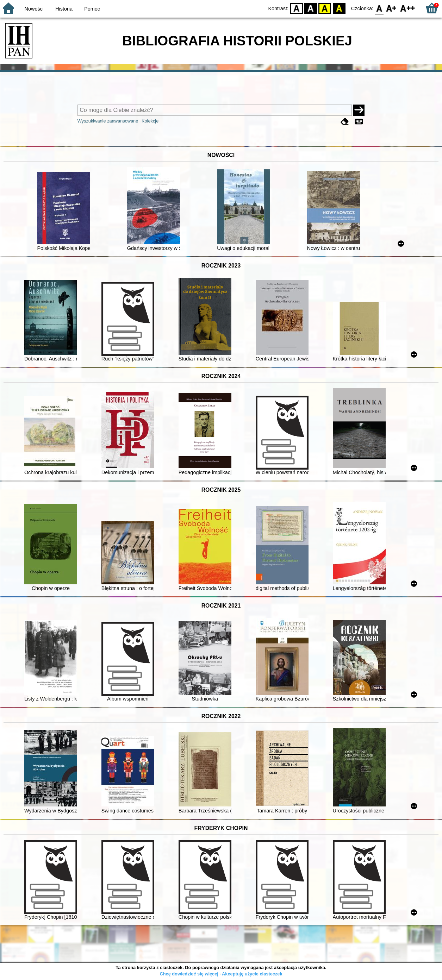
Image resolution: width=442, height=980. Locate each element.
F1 (391, 8)
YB (325, 8)
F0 (379, 8)
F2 (408, 8)
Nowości (34, 9)
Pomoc (92, 9)
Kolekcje (150, 121)
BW (311, 8)
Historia (64, 9)
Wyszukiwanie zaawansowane (108, 121)
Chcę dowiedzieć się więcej (189, 974)
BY (339, 8)
